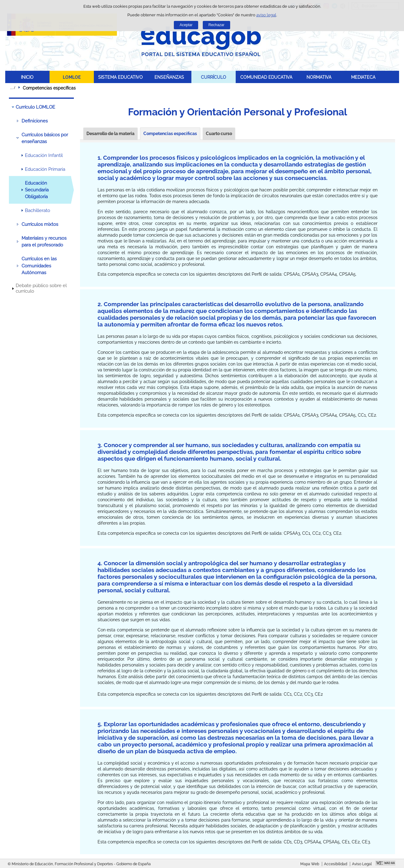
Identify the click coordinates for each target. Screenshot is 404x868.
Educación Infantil (44, 155)
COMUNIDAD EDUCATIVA (266, 77)
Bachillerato (38, 210)
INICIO (27, 77)
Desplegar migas (13, 88)
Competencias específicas (170, 134)
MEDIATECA (363, 77)
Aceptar (186, 25)
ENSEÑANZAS (169, 77)
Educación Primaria (45, 169)
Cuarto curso (219, 134)
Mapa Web (310, 864)
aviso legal (266, 15)
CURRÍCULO (214, 77)
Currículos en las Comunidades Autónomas (39, 266)
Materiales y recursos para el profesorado (44, 242)
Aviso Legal (362, 864)
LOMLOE (72, 77)
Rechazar (216, 25)
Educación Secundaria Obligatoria (37, 190)
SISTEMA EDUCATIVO (120, 77)
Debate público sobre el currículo (41, 288)
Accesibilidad (336, 864)
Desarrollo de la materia (110, 134)
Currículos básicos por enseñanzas (45, 138)
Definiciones (35, 121)
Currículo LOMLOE (35, 107)
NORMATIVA (319, 77)
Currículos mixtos (40, 224)
